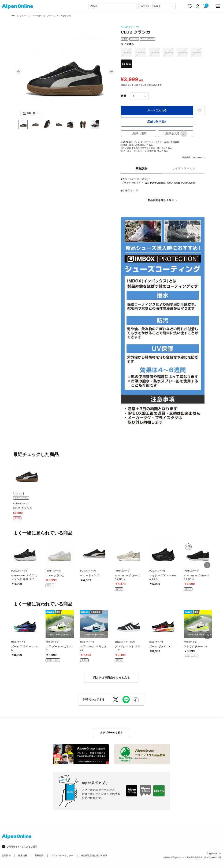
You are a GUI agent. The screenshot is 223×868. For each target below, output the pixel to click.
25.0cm (182, 52)
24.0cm (154, 52)
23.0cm (126, 52)
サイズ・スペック (184, 168)
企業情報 (6, 855)
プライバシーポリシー (62, 855)
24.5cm (168, 52)
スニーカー (37, 16)
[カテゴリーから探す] (157, 6)
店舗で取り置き (157, 122)
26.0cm (126, 64)
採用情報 (23, 855)
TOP (13, 16)
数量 (124, 96)
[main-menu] (218, 6)
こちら (150, 145)
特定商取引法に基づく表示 (94, 855)
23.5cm (140, 52)
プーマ (50, 16)
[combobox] (112, 6)
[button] (19, 71)
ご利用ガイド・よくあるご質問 (22, 847)
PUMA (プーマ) (130, 27)
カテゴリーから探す (111, 733)
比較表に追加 (139, 133)
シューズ (24, 16)
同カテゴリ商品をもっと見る (111, 678)
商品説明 (142, 168)
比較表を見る (175, 134)
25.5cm (196, 52)
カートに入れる (157, 110)
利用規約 (39, 855)
